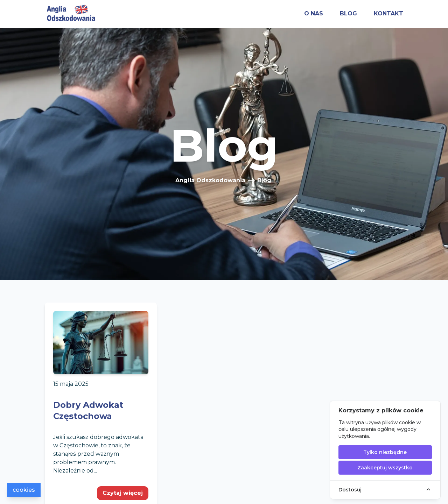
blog (348, 13)
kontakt (388, 13)
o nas (314, 13)
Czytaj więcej (123, 493)
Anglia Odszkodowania (210, 180)
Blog (264, 180)
